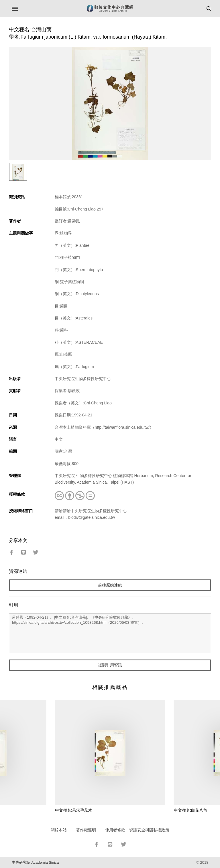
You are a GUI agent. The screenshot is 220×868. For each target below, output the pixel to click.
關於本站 (59, 830)
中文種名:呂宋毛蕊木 (74, 810)
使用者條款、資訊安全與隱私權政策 (137, 830)
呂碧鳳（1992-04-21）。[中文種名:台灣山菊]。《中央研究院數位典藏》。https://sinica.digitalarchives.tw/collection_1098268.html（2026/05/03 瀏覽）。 (110, 633)
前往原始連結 (110, 585)
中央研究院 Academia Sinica (35, 862)
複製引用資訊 (110, 665)
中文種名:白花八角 (190, 810)
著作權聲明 (86, 830)
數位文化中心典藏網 (110, 9)
